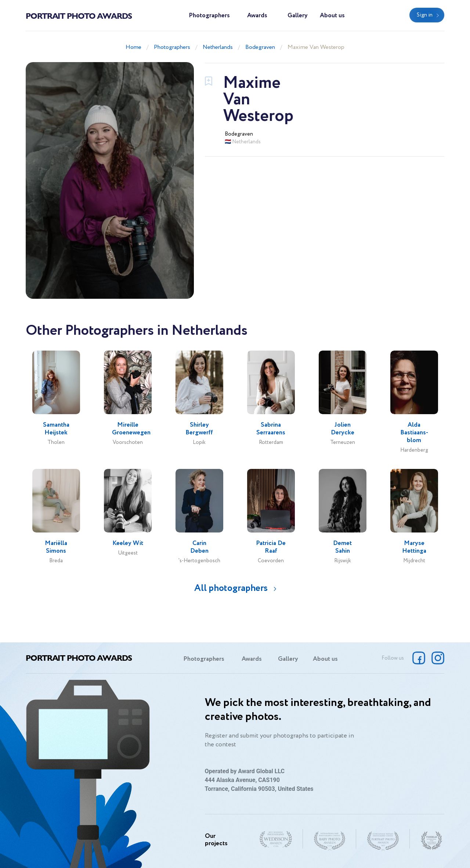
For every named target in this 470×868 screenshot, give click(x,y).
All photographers (231, 588)
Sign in (425, 15)
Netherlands (218, 47)
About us (332, 16)
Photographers (209, 16)
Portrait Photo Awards (79, 15)
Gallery (298, 16)
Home (133, 47)
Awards (257, 16)
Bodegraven (260, 47)
